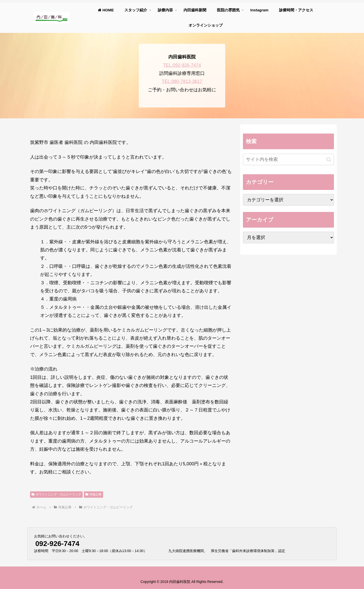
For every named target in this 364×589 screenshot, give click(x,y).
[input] (288, 159)
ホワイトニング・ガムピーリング (56, 494)
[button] (329, 159)
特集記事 (94, 494)
